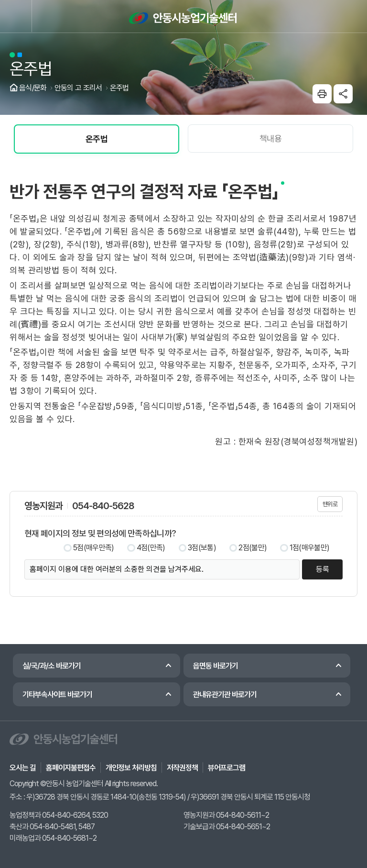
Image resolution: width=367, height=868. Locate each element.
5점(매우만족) (94, 548)
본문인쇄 (322, 94)
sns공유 (343, 94)
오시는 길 (23, 768)
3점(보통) (202, 548)
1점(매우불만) (310, 548)
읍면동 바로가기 (216, 666)
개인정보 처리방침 (131, 768)
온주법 (97, 139)
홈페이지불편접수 (71, 768)
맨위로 (330, 504)
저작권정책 (182, 768)
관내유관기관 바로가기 (225, 695)
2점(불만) (253, 548)
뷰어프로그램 (227, 768)
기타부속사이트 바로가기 (57, 695)
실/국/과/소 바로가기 (52, 666)
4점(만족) (151, 548)
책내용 (270, 139)
